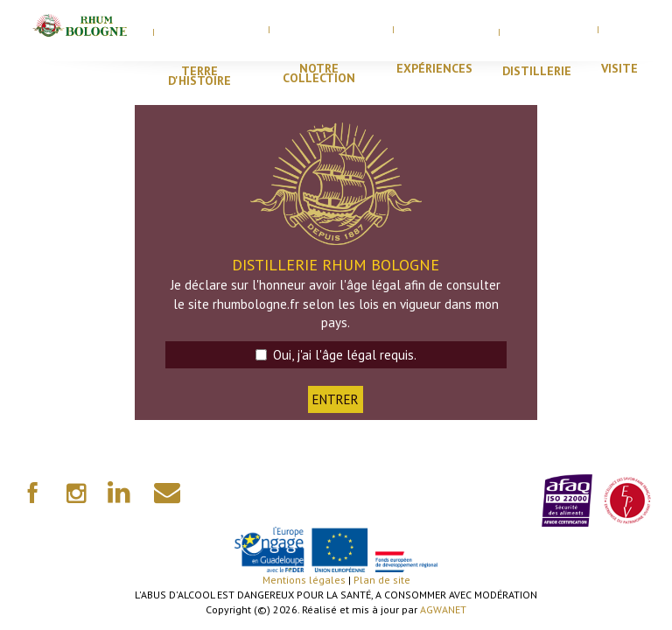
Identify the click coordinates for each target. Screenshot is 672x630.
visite (619, 68)
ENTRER (336, 399)
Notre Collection (319, 73)
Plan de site (382, 580)
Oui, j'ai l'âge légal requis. (336, 355)
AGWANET (443, 609)
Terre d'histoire (199, 76)
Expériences (434, 68)
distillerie (537, 71)
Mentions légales (304, 580)
